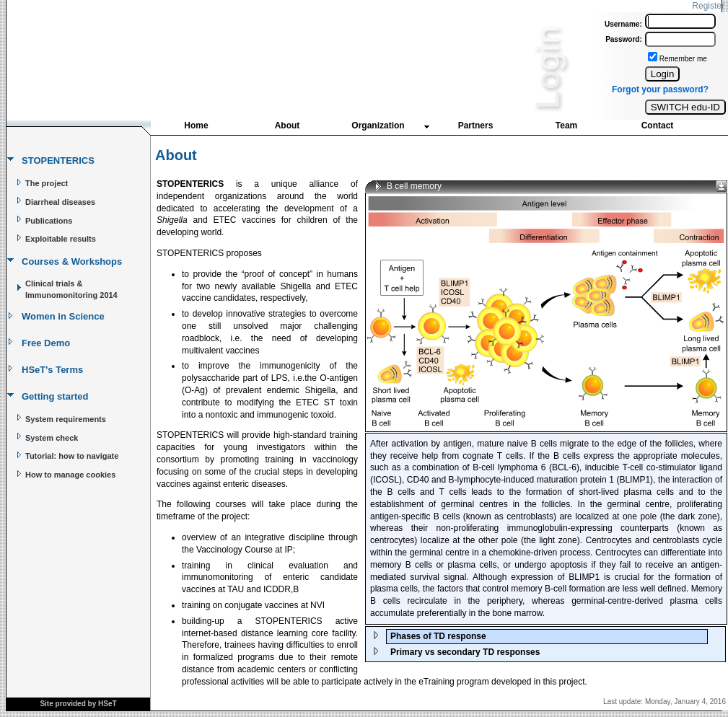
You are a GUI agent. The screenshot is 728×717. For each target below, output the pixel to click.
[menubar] (427, 129)
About (288, 126)
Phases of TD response (438, 636)
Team (566, 126)
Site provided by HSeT (78, 704)
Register (708, 6)
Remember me (683, 59)
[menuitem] (196, 127)
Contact (658, 126)
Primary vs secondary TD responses (465, 652)
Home (196, 126)
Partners (476, 126)
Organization (378, 126)
